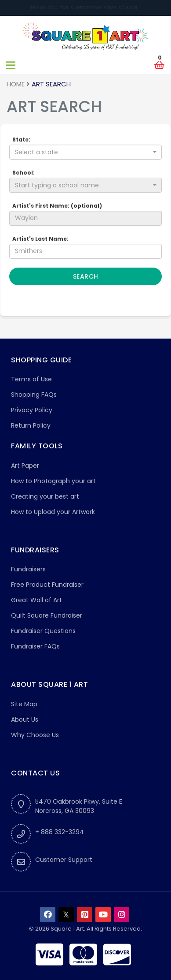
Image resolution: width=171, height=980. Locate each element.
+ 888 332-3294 (60, 832)
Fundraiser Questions (43, 631)
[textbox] (83, 152)
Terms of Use (31, 379)
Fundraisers (28, 569)
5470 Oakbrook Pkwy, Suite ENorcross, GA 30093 (79, 806)
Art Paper (25, 466)
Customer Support (64, 860)
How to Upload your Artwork (53, 512)
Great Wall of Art (36, 600)
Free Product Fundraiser (47, 585)
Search (86, 276)
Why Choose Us (35, 735)
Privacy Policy (32, 410)
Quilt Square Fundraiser (47, 615)
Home (16, 84)
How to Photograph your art (53, 481)
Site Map (24, 704)
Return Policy (31, 425)
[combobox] (85, 152)
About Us (25, 719)
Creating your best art (45, 496)
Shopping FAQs (34, 395)
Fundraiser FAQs (35, 646)
